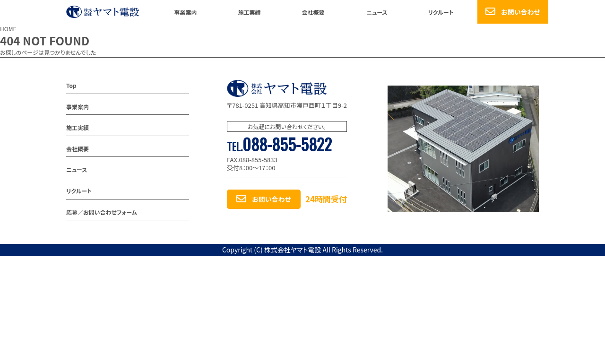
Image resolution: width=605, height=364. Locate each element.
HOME (8, 29)
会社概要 (313, 12)
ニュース (377, 12)
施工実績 (249, 12)
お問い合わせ (521, 12)
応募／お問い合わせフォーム (102, 212)
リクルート (441, 12)
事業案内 (185, 12)
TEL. (279, 147)
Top (71, 85)
